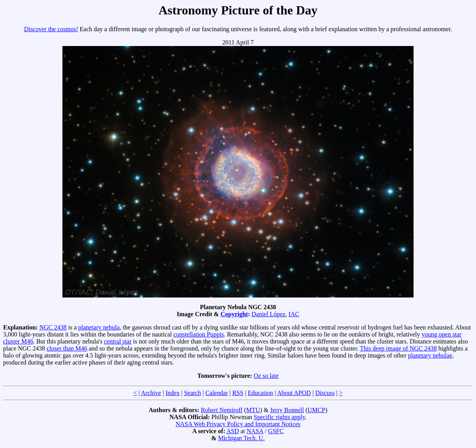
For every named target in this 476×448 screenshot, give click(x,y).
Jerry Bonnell (287, 410)
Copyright (234, 314)
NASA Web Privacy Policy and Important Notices (238, 424)
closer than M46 (67, 348)
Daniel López (269, 314)
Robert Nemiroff (222, 410)
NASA (255, 431)
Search (193, 393)
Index (172, 393)
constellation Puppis (198, 334)
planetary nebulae (430, 355)
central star (118, 341)
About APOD (294, 393)
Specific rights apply (279, 417)
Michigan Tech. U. (241, 438)
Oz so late (266, 376)
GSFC (276, 431)
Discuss (325, 393)
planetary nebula (99, 327)
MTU (253, 410)
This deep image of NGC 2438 (399, 348)
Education (260, 393)
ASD (233, 431)
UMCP (316, 410)
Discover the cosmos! (51, 29)
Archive (151, 393)
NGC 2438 (53, 327)
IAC (294, 314)
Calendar (217, 393)
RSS (238, 393)
